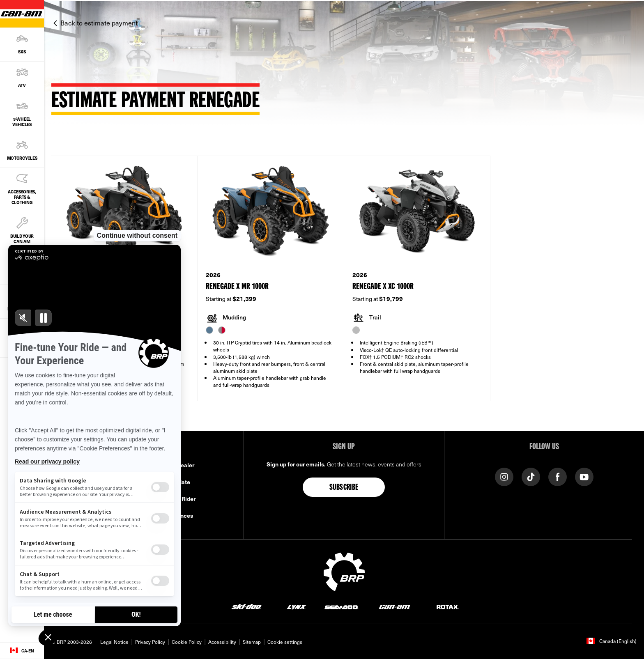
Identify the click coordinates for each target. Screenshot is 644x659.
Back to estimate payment (99, 23)
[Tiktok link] (531, 476)
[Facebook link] (558, 476)
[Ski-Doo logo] (246, 606)
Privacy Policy (150, 642)
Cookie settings (285, 642)
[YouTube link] (584, 476)
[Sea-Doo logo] (341, 606)
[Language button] (22, 651)
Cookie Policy (187, 642)
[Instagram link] (504, 476)
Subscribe (344, 488)
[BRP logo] (344, 571)
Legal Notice (114, 642)
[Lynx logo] (297, 606)
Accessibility (222, 642)
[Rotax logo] (448, 606)
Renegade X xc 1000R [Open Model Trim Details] (383, 287)
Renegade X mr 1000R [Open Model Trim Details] (237, 287)
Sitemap (252, 642)
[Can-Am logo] (394, 606)
